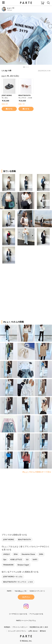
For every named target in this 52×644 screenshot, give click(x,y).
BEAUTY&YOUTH (24, 540)
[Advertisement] (26, 140)
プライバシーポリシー (20, 627)
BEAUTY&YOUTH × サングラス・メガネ (18, 582)
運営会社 (43, 631)
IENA (16, 554)
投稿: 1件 (22, 104)
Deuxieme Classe (28, 554)
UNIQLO (6, 554)
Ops (5, 560)
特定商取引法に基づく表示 (39, 627)
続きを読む (15, 76)
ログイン (26, 597)
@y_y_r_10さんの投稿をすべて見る (37, 472)
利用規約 (7, 627)
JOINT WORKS (9, 540)
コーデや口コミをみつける (18, 614)
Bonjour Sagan (23, 565)
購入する (9, 109)
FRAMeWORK (8, 565)
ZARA (41, 554)
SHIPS (35, 560)
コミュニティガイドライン (17, 631)
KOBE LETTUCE (16, 560)
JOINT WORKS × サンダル (13, 577)
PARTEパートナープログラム (26, 620)
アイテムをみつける (36, 614)
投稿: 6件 (5, 104)
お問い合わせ (33, 631)
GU (27, 560)
